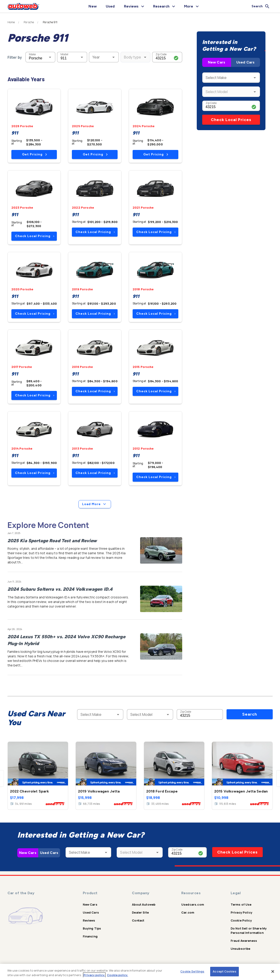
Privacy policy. (94, 975)
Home (11, 22)
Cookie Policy (241, 920)
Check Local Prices (231, 120)
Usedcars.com (193, 904)
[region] (140, 972)
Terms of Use (241, 904)
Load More (95, 504)
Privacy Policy (241, 912)
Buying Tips (92, 928)
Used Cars (245, 62)
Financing (90, 936)
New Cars (217, 62)
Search (250, 714)
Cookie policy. (117, 975)
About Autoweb (144, 904)
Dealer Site (140, 912)
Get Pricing (34, 154)
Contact (138, 920)
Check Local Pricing (35, 236)
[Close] (273, 971)
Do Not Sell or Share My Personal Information (249, 931)
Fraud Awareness (244, 941)
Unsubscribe (241, 949)
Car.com (188, 912)
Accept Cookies (225, 971)
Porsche (29, 22)
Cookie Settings (192, 971)
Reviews (89, 920)
